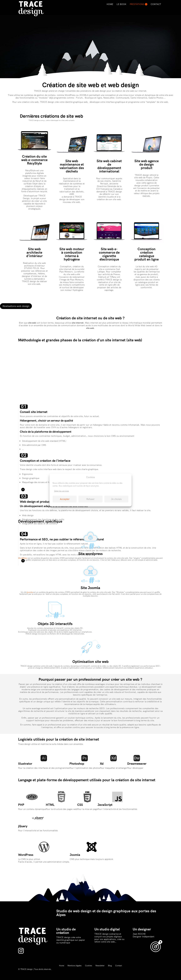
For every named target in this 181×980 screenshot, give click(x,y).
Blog (110, 966)
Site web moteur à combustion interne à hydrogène (72, 254)
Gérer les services (62, 491)
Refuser (90, 499)
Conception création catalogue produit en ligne (147, 254)
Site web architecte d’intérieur (34, 252)
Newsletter (100, 966)
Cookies (89, 966)
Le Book (121, 4)
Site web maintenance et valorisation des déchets (72, 166)
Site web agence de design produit (147, 164)
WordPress (23, 558)
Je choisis (116, 499)
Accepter (65, 499)
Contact (156, 4)
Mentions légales (75, 966)
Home (110, 4)
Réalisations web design (16, 306)
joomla (30, 592)
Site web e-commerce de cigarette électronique (109, 254)
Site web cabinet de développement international (109, 166)
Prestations (137, 4)
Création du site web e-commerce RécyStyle (34, 160)
